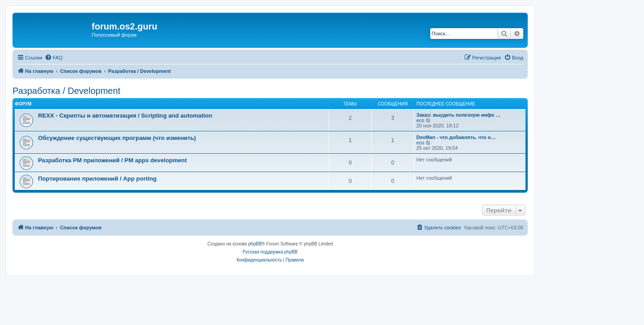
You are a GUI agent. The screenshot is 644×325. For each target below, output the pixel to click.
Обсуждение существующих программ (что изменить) (117, 138)
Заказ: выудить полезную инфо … (458, 115)
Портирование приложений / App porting (97, 179)
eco (420, 120)
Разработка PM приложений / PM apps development (112, 160)
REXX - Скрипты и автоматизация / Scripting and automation (125, 116)
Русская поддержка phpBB (270, 252)
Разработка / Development (66, 91)
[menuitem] (54, 58)
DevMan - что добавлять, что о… (456, 137)
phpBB (255, 244)
